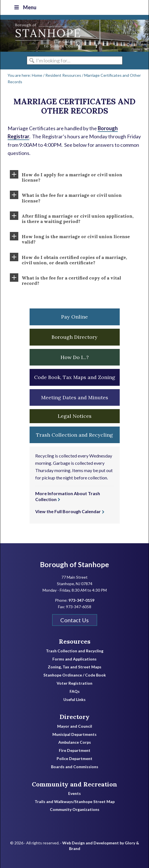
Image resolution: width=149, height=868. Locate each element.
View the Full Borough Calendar (68, 511)
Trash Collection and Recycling (75, 651)
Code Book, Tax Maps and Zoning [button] (75, 377)
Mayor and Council (75, 726)
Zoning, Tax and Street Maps (75, 667)
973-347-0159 (81, 600)
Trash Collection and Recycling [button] (74, 435)
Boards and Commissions (75, 767)
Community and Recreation (74, 784)
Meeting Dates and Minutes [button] (75, 397)
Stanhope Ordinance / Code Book (75, 675)
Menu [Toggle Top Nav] (25, 7)
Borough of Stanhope (43, 36)
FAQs (75, 691)
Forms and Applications (74, 659)
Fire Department (75, 750)
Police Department (74, 759)
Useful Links (74, 700)
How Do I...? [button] (75, 357)
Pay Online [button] (74, 317)
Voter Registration (74, 683)
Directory (74, 717)
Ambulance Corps (75, 742)
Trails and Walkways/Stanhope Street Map (75, 802)
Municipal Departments (74, 734)
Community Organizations (75, 810)
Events (74, 793)
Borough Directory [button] (74, 337)
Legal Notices (75, 416)
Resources (75, 641)
